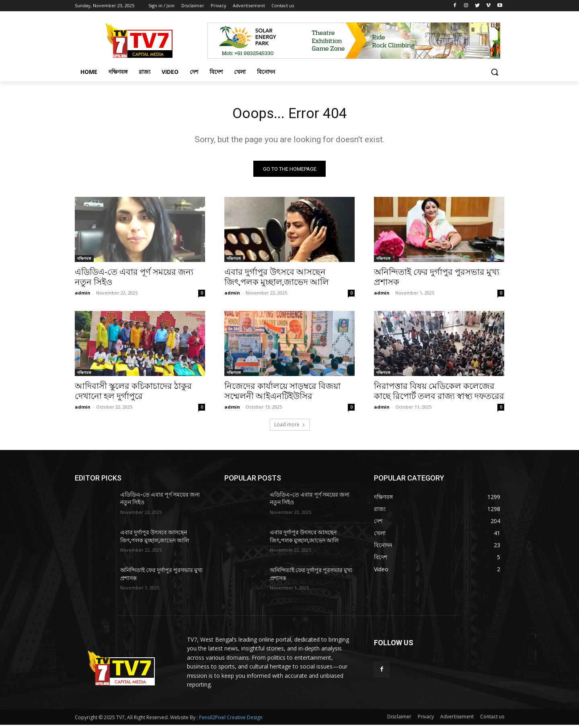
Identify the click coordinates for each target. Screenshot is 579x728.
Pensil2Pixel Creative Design (231, 721)
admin (83, 295)
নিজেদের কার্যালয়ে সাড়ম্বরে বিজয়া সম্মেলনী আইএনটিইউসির (282, 394)
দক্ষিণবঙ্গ (84, 261)
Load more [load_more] (290, 427)
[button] (495, 72)
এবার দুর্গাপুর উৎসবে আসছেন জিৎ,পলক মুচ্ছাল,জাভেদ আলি (277, 280)
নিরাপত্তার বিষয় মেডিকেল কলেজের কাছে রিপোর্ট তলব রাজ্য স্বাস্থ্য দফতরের (439, 394)
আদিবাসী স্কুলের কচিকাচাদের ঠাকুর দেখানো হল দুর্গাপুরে (133, 394)
